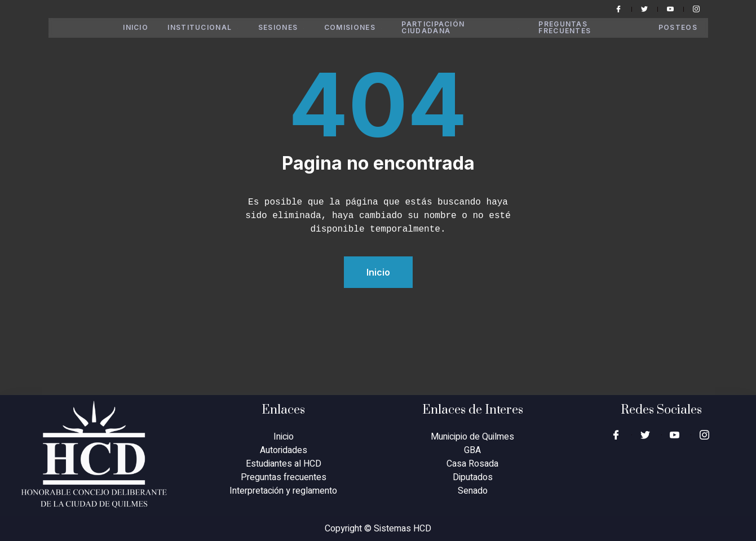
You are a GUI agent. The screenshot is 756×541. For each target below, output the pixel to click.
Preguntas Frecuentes (567, 28)
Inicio (137, 28)
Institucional (205, 28)
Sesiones (285, 28)
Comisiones (357, 28)
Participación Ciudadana (464, 28)
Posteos (678, 28)
